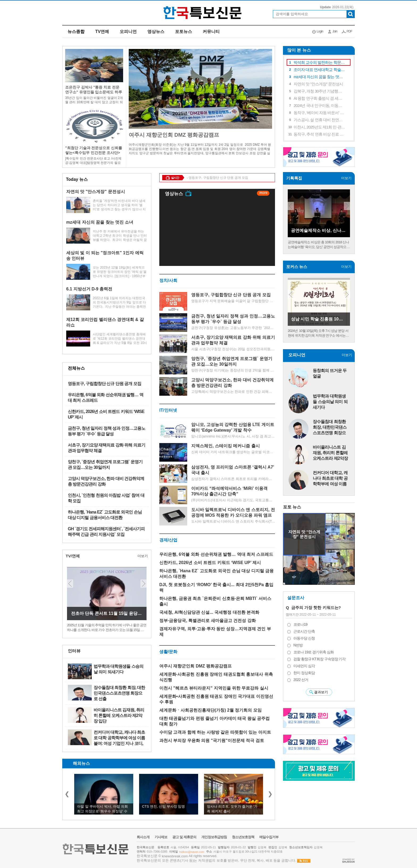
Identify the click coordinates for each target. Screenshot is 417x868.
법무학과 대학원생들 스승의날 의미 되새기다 (118, 669)
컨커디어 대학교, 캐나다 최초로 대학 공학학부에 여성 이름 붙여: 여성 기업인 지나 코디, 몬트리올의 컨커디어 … (119, 738)
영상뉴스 (156, 32)
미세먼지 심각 (304, 666)
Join (335, 31)
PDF (349, 31)
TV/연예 (73, 556)
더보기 (140, 179)
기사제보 (161, 837)
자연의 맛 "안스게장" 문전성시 (318, 84)
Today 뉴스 (77, 179)
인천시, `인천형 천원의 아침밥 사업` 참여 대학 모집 (106, 498)
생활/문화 (168, 652)
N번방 (298, 645)
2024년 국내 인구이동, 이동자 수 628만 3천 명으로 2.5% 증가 (320, 105)
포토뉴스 (184, 32)
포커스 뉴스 (297, 267)
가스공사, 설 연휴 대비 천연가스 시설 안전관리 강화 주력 (320, 120)
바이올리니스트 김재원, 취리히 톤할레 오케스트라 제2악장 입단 (119, 715)
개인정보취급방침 (214, 837)
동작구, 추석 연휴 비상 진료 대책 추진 (320, 134)
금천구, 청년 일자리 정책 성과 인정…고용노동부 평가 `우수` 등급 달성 (107, 431)
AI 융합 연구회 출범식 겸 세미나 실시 (320, 98)
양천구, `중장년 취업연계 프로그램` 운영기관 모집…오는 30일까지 (105, 465)
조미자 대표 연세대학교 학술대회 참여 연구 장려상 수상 (320, 70)
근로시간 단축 (304, 631)
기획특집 (294, 178)
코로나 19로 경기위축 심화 (314, 652)
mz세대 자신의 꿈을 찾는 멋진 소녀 (320, 77)
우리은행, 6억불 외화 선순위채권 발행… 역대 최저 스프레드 (106, 398)
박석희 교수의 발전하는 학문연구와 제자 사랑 (320, 62)
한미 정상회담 (304, 673)
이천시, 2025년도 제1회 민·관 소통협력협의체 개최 (320, 127)
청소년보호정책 (243, 837)
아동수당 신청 (304, 638)
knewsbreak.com (175, 856)
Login (320, 31)
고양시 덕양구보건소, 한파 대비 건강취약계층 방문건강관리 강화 (106, 481)
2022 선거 (301, 680)
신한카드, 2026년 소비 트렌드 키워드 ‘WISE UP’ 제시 (106, 414)
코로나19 (300, 624)
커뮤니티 (211, 32)
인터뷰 (74, 651)
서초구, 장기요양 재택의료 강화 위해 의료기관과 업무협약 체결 (107, 448)
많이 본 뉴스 (297, 50)
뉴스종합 (76, 32)
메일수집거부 (269, 837)
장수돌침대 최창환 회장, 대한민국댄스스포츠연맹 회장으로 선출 (119, 693)
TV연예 (102, 32)
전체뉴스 (76, 368)
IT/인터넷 (168, 410)
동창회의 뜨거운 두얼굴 (330, 373)
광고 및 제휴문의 (184, 837)
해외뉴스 (81, 763)
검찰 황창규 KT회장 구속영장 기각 (319, 659)
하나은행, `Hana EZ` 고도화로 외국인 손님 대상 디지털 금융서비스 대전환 (105, 515)
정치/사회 (168, 280)
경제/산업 (168, 540)
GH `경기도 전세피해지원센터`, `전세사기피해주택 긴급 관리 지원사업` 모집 (106, 532)
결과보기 (321, 692)
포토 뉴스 (292, 507)
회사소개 (143, 837)
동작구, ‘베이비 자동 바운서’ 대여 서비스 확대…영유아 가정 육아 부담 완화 (320, 113)
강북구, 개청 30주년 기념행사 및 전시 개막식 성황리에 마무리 (320, 91)
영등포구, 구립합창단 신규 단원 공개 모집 (105, 384)
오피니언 (128, 32)
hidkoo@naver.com (192, 852)
